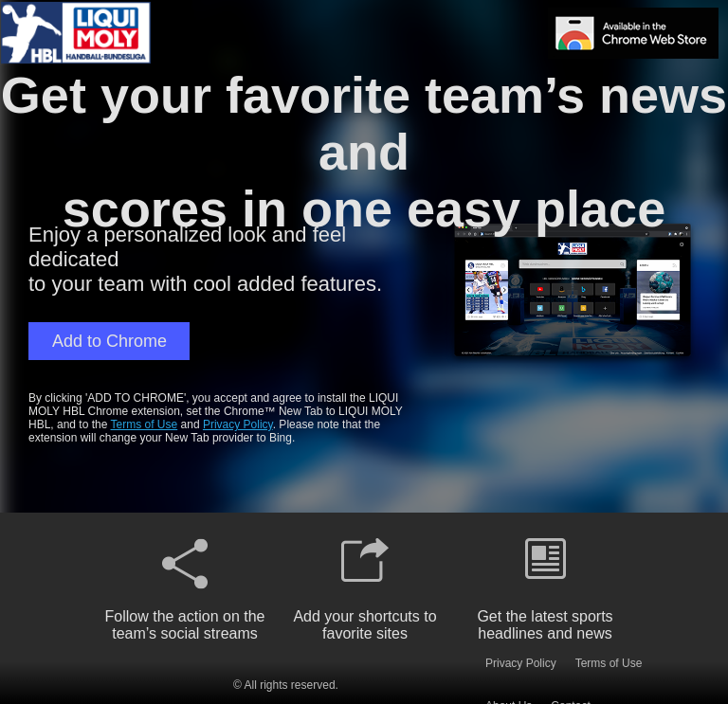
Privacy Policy (238, 424)
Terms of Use (145, 424)
